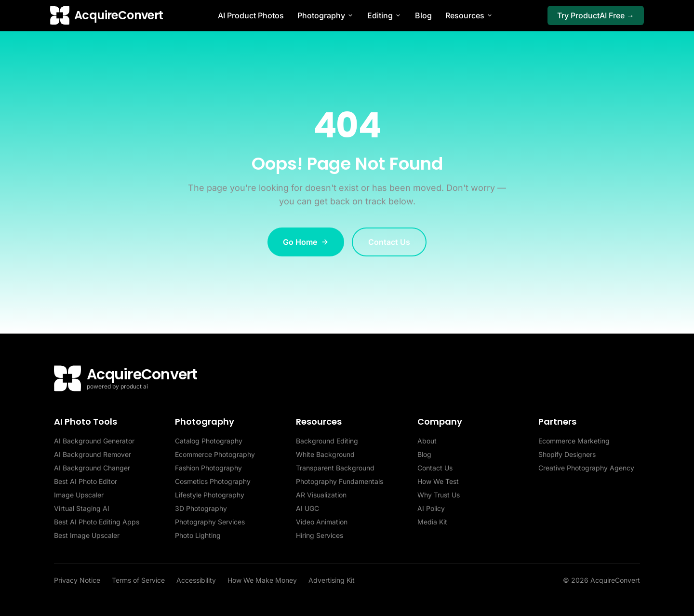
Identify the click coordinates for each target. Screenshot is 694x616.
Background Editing (327, 441)
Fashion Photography (208, 468)
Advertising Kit (332, 580)
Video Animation (322, 522)
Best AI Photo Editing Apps (97, 522)
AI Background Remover (93, 454)
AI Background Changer (92, 468)
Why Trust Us (439, 495)
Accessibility (196, 580)
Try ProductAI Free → (596, 15)
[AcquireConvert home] (107, 15)
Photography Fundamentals (340, 481)
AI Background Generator (94, 441)
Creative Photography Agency (586, 468)
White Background (325, 454)
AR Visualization (321, 495)
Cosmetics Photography (213, 481)
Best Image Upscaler (87, 535)
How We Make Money (262, 580)
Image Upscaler (79, 495)
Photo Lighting (198, 535)
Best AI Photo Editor (86, 481)
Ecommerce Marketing (574, 441)
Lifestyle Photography (210, 495)
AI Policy (431, 508)
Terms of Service (138, 580)
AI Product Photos (251, 15)
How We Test (438, 481)
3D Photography (201, 508)
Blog (423, 15)
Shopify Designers (567, 454)
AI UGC (307, 508)
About (427, 441)
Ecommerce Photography (215, 454)
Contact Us (389, 242)
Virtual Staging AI (82, 508)
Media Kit (432, 522)
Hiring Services (320, 535)
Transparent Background (335, 468)
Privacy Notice (77, 580)
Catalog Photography (209, 441)
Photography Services (210, 522)
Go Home (306, 242)
